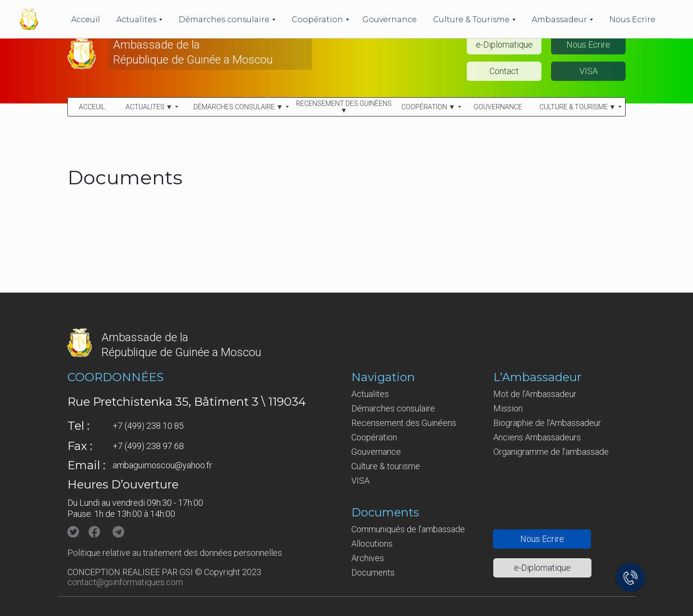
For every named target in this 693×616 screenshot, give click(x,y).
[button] (588, 45)
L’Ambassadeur (537, 377)
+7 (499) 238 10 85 (148, 426)
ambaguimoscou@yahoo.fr (162, 465)
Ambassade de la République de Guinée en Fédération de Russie (187, 13)
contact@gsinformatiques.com (125, 582)
